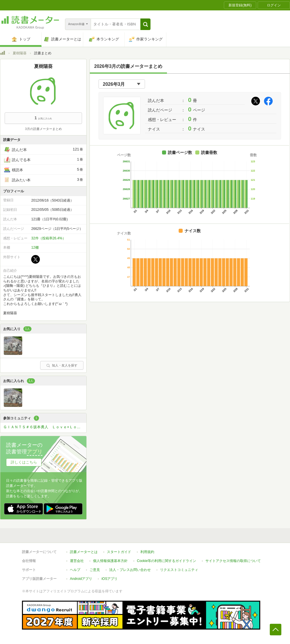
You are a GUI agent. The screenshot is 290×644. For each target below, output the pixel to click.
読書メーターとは (84, 552)
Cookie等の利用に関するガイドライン (167, 561)
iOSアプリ (109, 579)
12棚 (35, 247)
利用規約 (147, 552)
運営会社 (77, 561)
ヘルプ (75, 570)
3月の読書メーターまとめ (43, 129)
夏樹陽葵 (20, 53)
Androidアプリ (81, 579)
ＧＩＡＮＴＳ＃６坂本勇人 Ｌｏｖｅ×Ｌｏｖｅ (44, 427)
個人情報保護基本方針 (110, 561)
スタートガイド (119, 552)
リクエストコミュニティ (179, 570)
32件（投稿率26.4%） (48, 238)
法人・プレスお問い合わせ (130, 570)
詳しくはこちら (24, 462)
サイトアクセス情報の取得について (233, 561)
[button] (145, 24)
